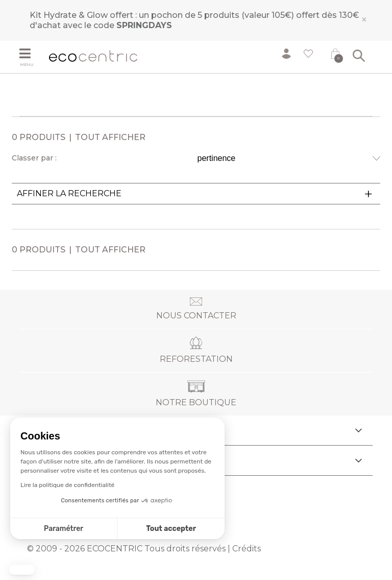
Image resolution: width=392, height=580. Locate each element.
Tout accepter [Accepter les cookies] (171, 529)
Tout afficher (110, 137)
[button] (22, 570)
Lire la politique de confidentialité (67, 485)
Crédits (247, 549)
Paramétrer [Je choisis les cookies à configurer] (64, 529)
